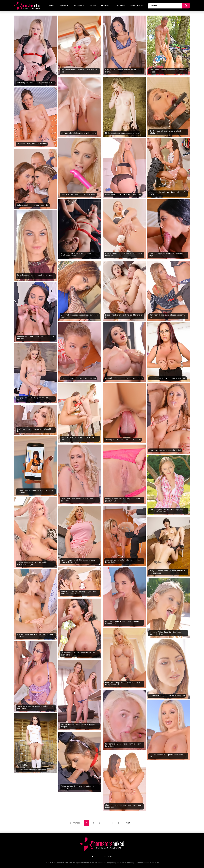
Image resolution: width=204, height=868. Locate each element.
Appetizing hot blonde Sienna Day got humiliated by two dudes (123, 561)
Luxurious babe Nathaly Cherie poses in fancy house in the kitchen (78, 561)
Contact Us (107, 856)
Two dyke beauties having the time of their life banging (78, 726)
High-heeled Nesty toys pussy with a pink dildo (78, 194)
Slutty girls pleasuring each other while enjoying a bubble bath (124, 806)
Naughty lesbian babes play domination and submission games (77, 255)
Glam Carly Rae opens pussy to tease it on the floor (36, 83)
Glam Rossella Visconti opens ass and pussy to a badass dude (168, 71)
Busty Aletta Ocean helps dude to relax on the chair (124, 378)
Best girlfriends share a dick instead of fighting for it (124, 316)
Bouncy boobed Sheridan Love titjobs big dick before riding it (78, 654)
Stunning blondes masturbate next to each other (123, 440)
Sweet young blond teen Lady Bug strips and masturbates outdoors (166, 511)
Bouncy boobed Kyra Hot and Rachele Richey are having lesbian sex (123, 684)
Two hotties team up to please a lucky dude (165, 450)
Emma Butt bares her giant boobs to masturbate (168, 378)
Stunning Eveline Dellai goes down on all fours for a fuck (168, 193)
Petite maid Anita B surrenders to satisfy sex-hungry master (78, 787)
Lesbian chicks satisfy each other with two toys (79, 133)
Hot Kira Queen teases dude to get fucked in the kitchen (123, 71)
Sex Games (120, 6)
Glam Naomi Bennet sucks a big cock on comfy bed (167, 316)
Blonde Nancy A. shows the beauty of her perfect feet (35, 276)
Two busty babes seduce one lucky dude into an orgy (167, 255)
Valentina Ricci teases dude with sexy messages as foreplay (35, 491)
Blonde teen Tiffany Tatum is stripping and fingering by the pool (165, 633)
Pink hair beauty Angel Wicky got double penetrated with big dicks (32, 564)
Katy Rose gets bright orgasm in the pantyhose (167, 695)
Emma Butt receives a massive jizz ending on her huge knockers (35, 707)
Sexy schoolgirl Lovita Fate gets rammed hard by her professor (123, 745)
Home (51, 6)
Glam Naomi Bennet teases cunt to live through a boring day (123, 255)
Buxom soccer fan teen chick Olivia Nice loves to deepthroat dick (123, 623)
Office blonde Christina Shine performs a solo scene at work (78, 500)
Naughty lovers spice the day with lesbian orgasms (32, 399)
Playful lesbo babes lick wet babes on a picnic (122, 133)
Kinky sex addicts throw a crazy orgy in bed (33, 205)
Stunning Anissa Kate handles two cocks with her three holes (35, 338)
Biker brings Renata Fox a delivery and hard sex (78, 378)
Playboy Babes (136, 6)
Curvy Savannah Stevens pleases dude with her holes (167, 756)
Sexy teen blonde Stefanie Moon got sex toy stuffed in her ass (35, 636)
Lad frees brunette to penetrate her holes (31, 770)
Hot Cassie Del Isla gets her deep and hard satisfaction (165, 132)
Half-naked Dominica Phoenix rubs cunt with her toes (79, 71)
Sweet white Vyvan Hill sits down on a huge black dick (35, 430)
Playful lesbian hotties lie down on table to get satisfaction (78, 439)
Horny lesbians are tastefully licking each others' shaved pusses (167, 572)
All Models (64, 6)
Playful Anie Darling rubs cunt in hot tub (32, 144)
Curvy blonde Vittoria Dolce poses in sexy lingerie (123, 194)
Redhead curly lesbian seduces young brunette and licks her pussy (78, 593)
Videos (93, 6)
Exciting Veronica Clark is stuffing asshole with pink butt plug (123, 500)
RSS (94, 856)
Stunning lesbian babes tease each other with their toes (80, 316)
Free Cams (106, 6)
